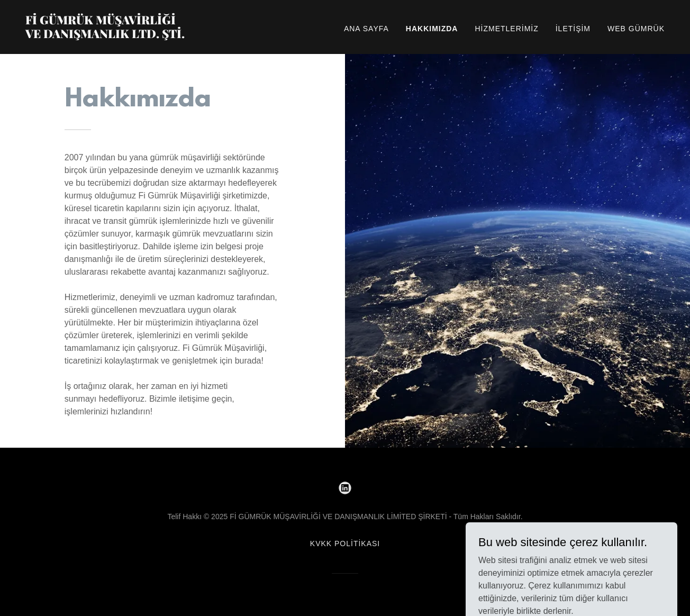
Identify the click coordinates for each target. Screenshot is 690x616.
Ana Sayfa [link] (366, 29)
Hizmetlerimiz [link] (506, 29)
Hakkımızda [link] (432, 29)
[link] (137, 35)
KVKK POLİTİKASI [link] (345, 543)
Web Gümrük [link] (636, 29)
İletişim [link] (573, 29)
